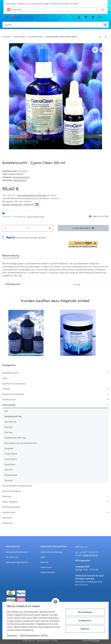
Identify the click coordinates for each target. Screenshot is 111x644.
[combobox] (52, 10)
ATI (6, 411)
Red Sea (9, 432)
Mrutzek (9, 480)
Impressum (46, 567)
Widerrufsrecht (48, 572)
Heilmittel (7, 518)
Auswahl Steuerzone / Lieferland (21, 204)
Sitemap (44, 562)
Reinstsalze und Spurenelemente (21, 443)
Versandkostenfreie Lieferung (32, 195)
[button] (79, 17)
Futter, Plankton (10, 502)
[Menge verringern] (6, 228)
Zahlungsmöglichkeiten (17, 562)
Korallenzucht (9, 400)
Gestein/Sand (9, 512)
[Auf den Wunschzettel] (103, 50)
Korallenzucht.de (21, 177)
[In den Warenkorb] (83, 228)
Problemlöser (11, 475)
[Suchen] (52, 25)
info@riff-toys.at (90, 555)
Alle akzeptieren (85, 612)
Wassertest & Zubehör (13, 394)
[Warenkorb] (97, 17)
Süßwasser (8, 523)
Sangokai (9, 448)
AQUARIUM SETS (10, 373)
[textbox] (52, 10)
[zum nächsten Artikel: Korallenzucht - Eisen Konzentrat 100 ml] (106, 37)
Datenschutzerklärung (51, 552)
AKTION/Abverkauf (11, 507)
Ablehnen (85, 629)
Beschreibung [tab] (11, 256)
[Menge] (28, 228)
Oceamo (9, 427)
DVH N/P (9, 470)
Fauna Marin (11, 459)
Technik (6, 389)
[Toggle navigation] (7, 16)
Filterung (7, 496)
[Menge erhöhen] (50, 228)
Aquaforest (10, 464)
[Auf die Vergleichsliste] (95, 50)
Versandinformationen (17, 552)
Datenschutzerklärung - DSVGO (34, 635)
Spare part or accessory (14, 384)
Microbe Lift (10, 422)
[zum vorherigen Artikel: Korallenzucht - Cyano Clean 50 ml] (100, 37)
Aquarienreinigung (11, 491)
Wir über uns (12, 557)
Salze (5, 378)
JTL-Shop (96, 640)
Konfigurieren (85, 621)
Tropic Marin (11, 454)
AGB (42, 557)
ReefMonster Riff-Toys (15, 438)
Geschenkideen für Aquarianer (17, 486)
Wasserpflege (9, 405)
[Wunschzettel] (86, 17)
